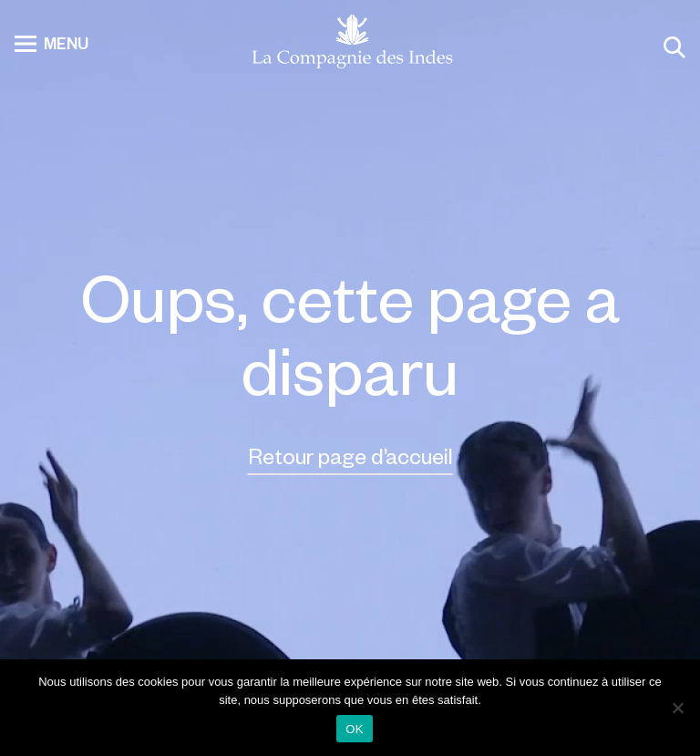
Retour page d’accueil (350, 456)
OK (354, 729)
